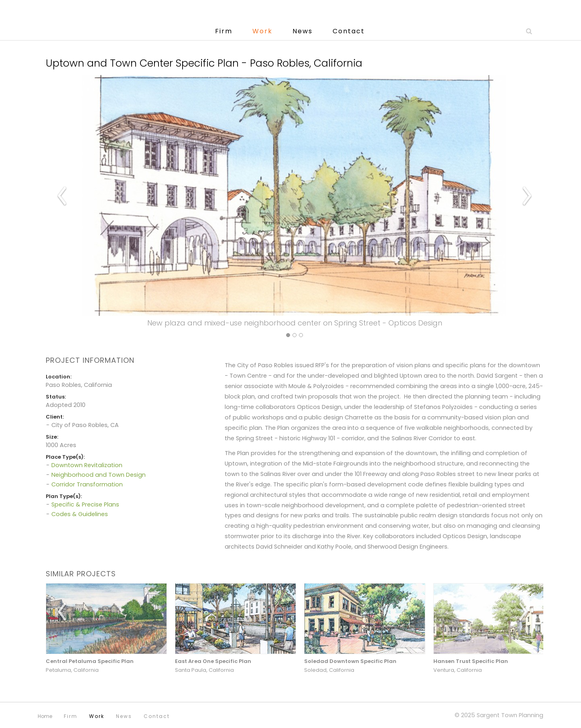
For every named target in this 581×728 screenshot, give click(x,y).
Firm (224, 31)
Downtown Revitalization (87, 465)
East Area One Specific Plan (213, 661)
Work (262, 31)
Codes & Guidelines (80, 514)
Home (45, 716)
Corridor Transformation (87, 484)
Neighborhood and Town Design (99, 475)
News (303, 31)
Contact (349, 31)
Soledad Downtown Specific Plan (350, 661)
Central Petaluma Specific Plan (90, 661)
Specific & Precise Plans (85, 504)
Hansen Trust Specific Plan (471, 661)
